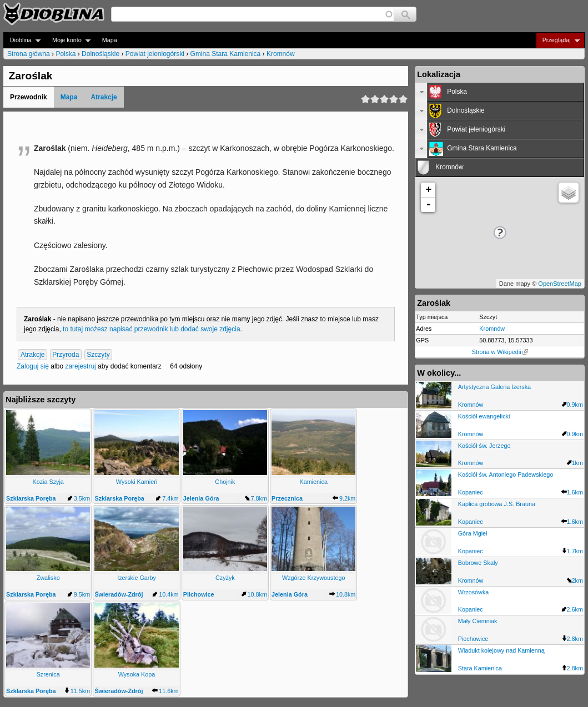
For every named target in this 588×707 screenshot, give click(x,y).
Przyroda (66, 355)
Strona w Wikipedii (500, 352)
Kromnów (281, 54)
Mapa (110, 40)
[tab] (500, 92)
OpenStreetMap (560, 284)
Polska (66, 54)
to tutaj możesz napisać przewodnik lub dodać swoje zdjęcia (152, 329)
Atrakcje (104, 97)
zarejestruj (80, 366)
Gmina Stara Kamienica (226, 54)
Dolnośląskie (100, 54)
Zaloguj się (33, 366)
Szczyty (98, 355)
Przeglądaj (558, 40)
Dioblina (22, 40)
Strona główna (29, 54)
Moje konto (68, 40)
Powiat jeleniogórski (155, 54)
